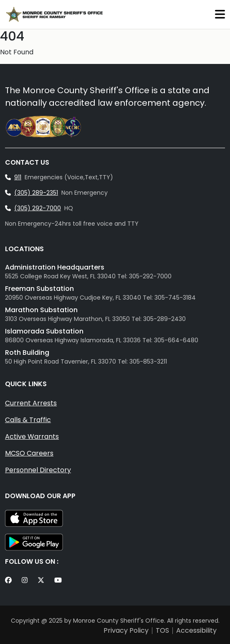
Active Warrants (32, 437)
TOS (162, 631)
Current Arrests (31, 403)
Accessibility (196, 631)
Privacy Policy (126, 631)
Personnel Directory (38, 470)
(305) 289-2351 (36, 193)
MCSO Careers (29, 453)
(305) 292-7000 (38, 208)
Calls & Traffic (28, 420)
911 (18, 177)
